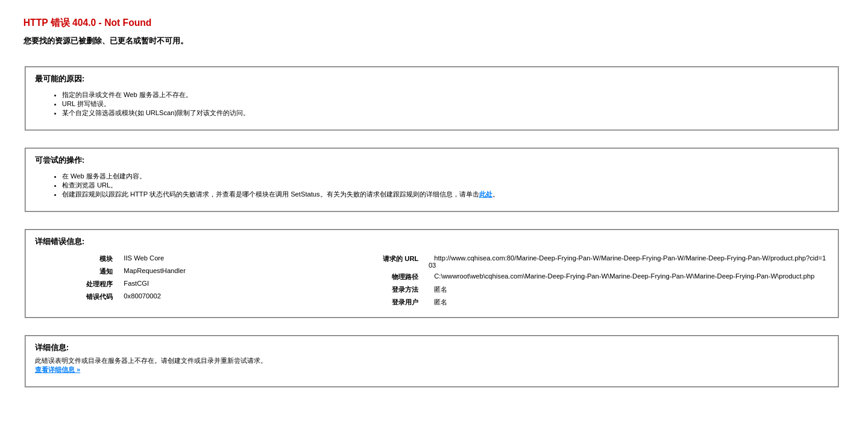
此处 (486, 194)
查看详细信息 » (58, 370)
